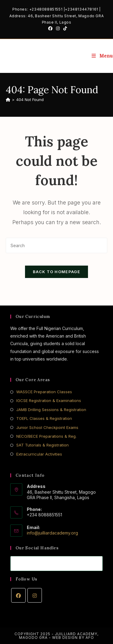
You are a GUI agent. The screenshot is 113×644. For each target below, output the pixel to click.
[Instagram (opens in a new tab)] (58, 28)
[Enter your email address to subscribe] (57, 564)
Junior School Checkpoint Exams (47, 427)
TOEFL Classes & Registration (44, 418)
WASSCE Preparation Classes (44, 392)
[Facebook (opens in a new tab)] (50, 28)
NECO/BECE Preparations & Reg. (46, 436)
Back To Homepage (56, 272)
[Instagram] (35, 595)
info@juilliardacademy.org (52, 533)
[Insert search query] (57, 245)
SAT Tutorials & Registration (42, 445)
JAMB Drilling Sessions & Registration (51, 410)
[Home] (8, 100)
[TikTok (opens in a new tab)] (64, 28)
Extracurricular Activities (39, 454)
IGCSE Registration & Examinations (49, 400)
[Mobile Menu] (102, 56)
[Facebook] (18, 595)
